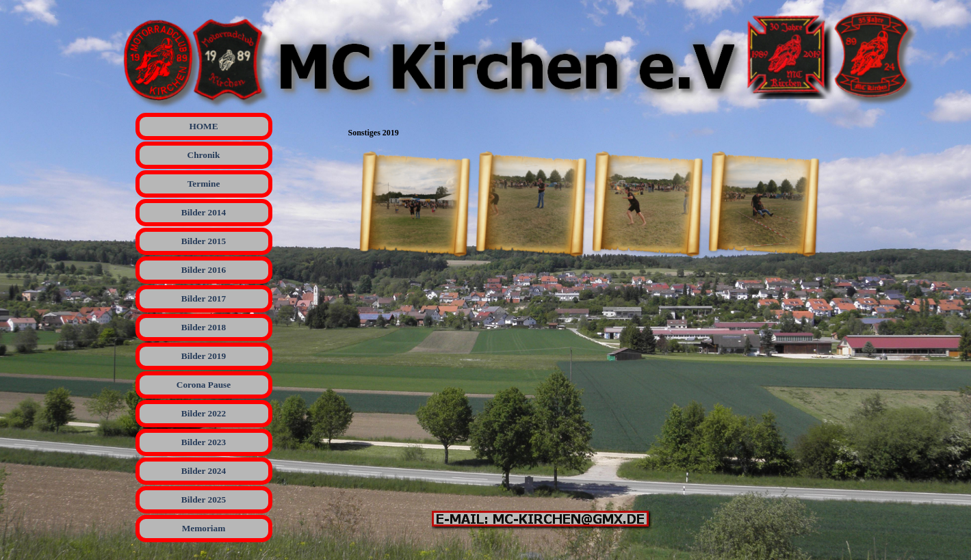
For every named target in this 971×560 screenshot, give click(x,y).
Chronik (204, 155)
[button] (415, 204)
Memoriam (204, 528)
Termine (204, 184)
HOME (203, 126)
